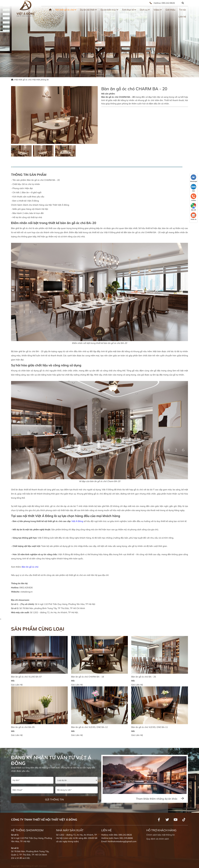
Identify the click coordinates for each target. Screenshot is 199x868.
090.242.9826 (168, 3)
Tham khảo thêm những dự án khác (160, 799)
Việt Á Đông (77, 521)
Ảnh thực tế (129, 10)
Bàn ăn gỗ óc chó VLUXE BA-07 (26, 677)
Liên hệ (182, 17)
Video (158, 10)
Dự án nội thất (88, 10)
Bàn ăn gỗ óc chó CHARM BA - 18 (88, 677)
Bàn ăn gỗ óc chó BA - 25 (144, 677)
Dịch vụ (145, 10)
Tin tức (183, 10)
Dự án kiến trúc (109, 10)
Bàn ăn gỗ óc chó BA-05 (23, 727)
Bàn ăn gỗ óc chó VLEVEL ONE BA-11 (150, 727)
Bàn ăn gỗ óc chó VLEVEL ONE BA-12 (89, 727)
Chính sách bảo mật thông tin (161, 835)
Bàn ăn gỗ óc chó (30, 567)
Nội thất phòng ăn (41, 80)
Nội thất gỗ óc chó (66, 10)
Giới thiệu (170, 10)
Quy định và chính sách (158, 839)
